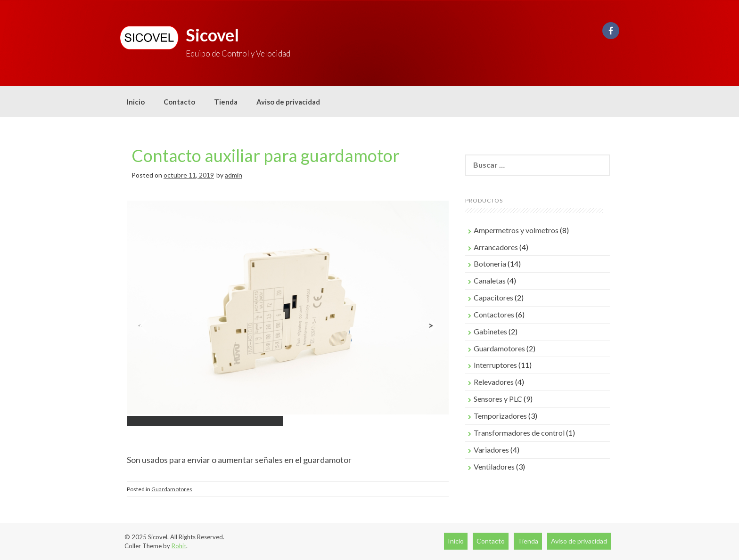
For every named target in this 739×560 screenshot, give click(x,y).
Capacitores (493, 297)
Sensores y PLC (498, 399)
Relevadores (494, 382)
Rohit (179, 546)
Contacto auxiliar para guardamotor (266, 155)
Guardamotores (172, 489)
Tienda (226, 102)
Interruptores (495, 365)
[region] (288, 326)
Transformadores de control (519, 433)
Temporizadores (500, 416)
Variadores (491, 450)
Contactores (494, 314)
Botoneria (490, 264)
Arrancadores (496, 247)
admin (234, 175)
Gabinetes (490, 331)
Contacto (179, 102)
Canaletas (490, 280)
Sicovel (212, 35)
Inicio (136, 102)
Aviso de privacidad (288, 102)
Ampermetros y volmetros (516, 230)
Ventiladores (494, 467)
